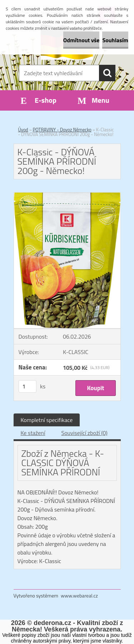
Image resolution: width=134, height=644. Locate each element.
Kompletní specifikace (47, 420)
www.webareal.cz (79, 595)
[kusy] (28, 386)
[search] (107, 73)
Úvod (23, 130)
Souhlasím (115, 40)
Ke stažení (33, 433)
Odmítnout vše (81, 40)
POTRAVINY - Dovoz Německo (62, 130)
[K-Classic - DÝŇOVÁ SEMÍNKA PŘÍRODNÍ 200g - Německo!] (67, 195)
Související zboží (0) (84, 433)
